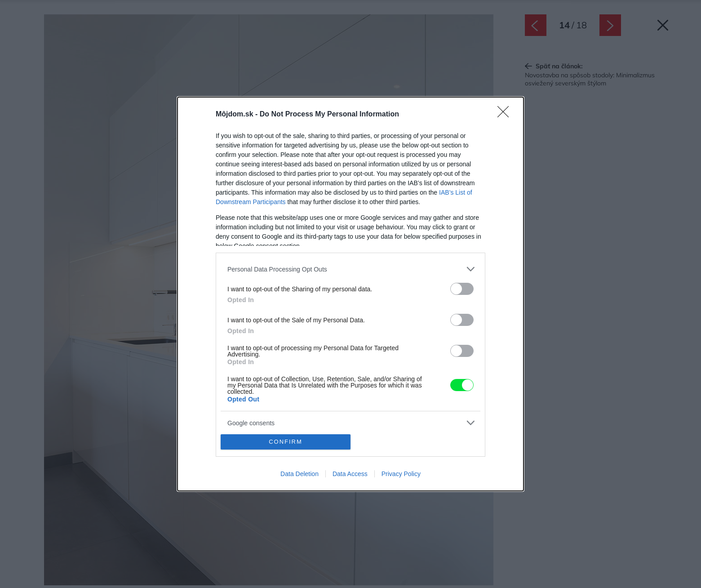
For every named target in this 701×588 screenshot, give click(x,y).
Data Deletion (299, 474)
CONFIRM (286, 442)
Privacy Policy (401, 474)
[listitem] (350, 269)
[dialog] (350, 294)
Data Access (350, 474)
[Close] (506, 115)
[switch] (462, 289)
